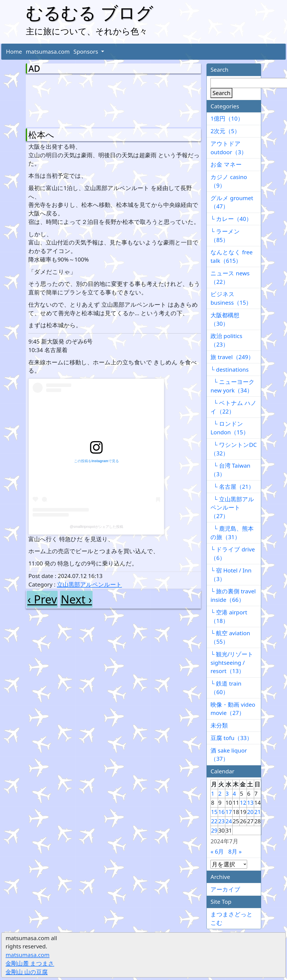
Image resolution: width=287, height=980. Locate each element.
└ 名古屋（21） (232, 487)
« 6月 (217, 851)
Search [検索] (221, 93)
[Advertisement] (55, 100)
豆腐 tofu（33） (231, 738)
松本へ (41, 135)
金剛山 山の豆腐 (27, 972)
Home (14, 52)
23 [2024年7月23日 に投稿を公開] (222, 821)
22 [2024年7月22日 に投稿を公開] (214, 821)
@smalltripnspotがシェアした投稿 (96, 527)
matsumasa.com (48, 52)
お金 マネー (226, 164)
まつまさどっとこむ (232, 918)
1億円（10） (227, 118)
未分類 (219, 725)
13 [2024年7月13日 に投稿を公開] (250, 803)
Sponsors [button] (87, 52)
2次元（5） (225, 131)
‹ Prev (42, 599)
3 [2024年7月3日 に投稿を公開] (227, 794)
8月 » (235, 851)
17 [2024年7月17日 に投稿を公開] (229, 812)
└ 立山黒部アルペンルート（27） (232, 508)
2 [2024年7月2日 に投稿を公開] (220, 794)
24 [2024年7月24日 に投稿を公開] (229, 821)
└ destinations (230, 370)
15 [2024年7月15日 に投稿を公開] (214, 812)
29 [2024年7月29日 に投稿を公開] (214, 830)
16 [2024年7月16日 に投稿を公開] (222, 812)
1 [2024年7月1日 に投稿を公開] (213, 794)
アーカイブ (225, 889)
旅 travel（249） (232, 357)
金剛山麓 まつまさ (30, 963)
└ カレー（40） (231, 219)
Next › (76, 599)
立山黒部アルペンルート (89, 584)
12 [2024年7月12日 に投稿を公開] (243, 803)
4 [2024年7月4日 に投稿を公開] (234, 794)
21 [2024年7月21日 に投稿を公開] (258, 812)
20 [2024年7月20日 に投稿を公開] (250, 812)
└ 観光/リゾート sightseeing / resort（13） (232, 663)
